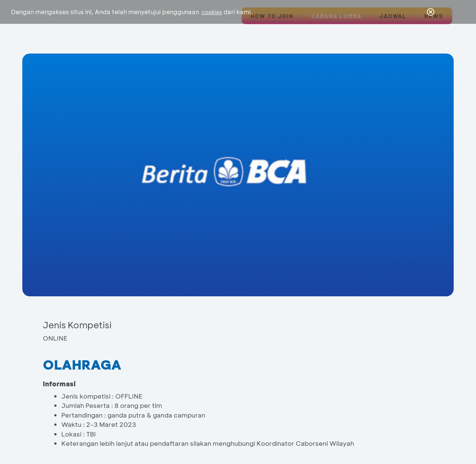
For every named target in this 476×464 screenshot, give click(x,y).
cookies (212, 12)
